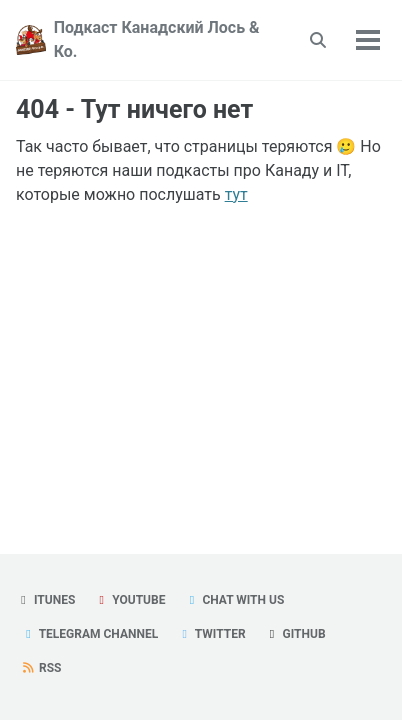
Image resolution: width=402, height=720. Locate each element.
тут (236, 194)
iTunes (45, 600)
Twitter (211, 634)
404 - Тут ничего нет (134, 109)
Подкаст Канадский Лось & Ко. (157, 39)
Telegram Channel (89, 634)
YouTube (129, 600)
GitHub (295, 634)
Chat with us (234, 600)
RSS (41, 668)
